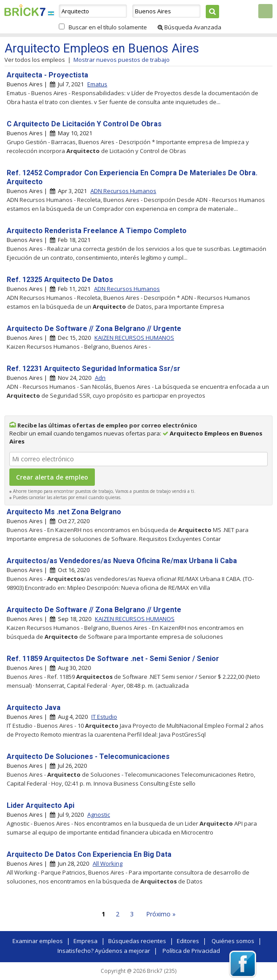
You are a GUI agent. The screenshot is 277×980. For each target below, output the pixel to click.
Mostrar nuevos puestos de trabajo (122, 60)
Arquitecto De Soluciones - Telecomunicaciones (88, 756)
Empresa (86, 941)
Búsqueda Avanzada (189, 27)
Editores (188, 941)
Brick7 (25, 10)
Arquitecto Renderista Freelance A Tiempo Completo (97, 231)
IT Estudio (104, 717)
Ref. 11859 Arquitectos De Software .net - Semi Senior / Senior (113, 659)
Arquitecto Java (34, 708)
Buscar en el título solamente (108, 27)
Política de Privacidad (191, 951)
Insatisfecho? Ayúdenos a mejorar (104, 951)
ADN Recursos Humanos (123, 191)
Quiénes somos (233, 941)
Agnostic (99, 815)
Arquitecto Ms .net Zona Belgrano (64, 512)
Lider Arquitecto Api (41, 805)
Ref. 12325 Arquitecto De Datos (60, 280)
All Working (108, 863)
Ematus (97, 84)
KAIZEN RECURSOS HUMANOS (134, 338)
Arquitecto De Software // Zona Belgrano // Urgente (94, 329)
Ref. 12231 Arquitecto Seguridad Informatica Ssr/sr (94, 369)
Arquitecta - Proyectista (47, 75)
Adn (100, 378)
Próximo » (161, 914)
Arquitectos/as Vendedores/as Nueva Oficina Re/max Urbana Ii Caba (122, 561)
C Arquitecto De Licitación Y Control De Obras (84, 124)
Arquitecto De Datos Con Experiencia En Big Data (89, 854)
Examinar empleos (38, 941)
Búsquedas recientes (137, 941)
